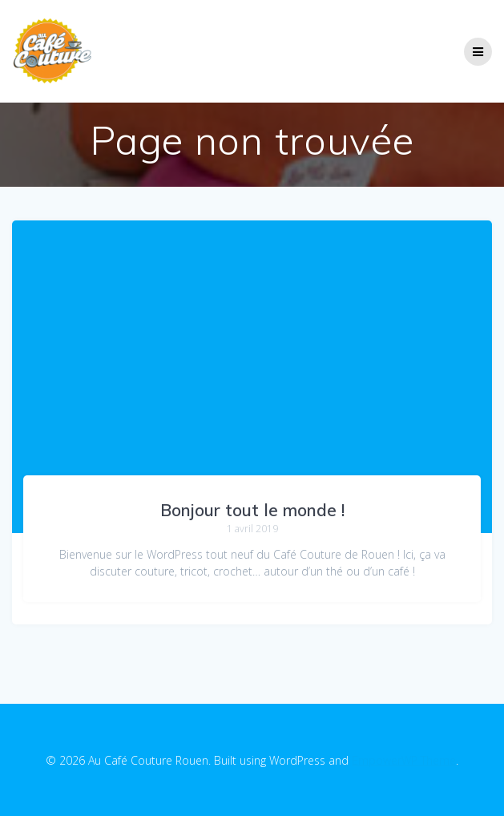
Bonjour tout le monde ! (252, 510)
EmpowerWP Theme (404, 760)
